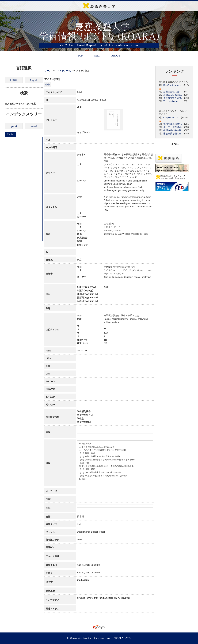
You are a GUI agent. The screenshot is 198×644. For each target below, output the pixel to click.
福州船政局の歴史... (173, 124)
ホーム (48, 71)
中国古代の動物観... (173, 130)
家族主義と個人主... (173, 133)
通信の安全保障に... (173, 95)
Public (10, 134)
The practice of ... (172, 101)
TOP (80, 56)
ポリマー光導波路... (173, 127)
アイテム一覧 (64, 71)
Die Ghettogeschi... (173, 85)
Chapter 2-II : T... (172, 117)
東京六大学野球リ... (173, 98)
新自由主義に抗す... (173, 92)
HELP (97, 56)
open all (14, 126)
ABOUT (116, 56)
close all (34, 126)
